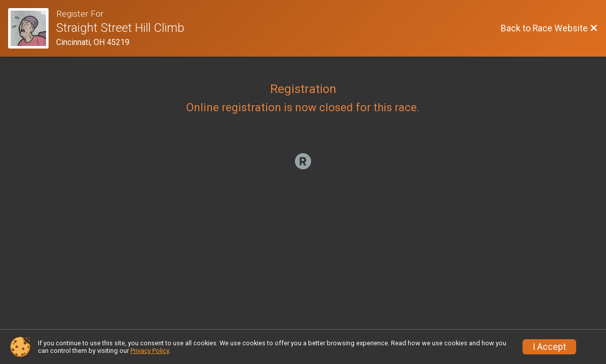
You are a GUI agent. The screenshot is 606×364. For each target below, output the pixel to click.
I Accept (549, 347)
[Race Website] (32, 28)
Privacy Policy (150, 351)
